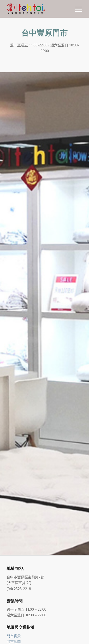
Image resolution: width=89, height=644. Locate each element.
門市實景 (14, 636)
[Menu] (76, 9)
